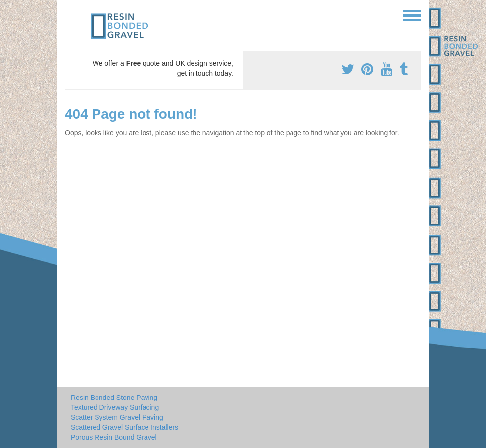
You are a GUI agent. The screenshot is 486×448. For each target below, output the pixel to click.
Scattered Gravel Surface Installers (124, 427)
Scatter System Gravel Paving (117, 417)
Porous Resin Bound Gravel (114, 437)
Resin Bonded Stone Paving (114, 398)
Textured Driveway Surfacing (115, 407)
